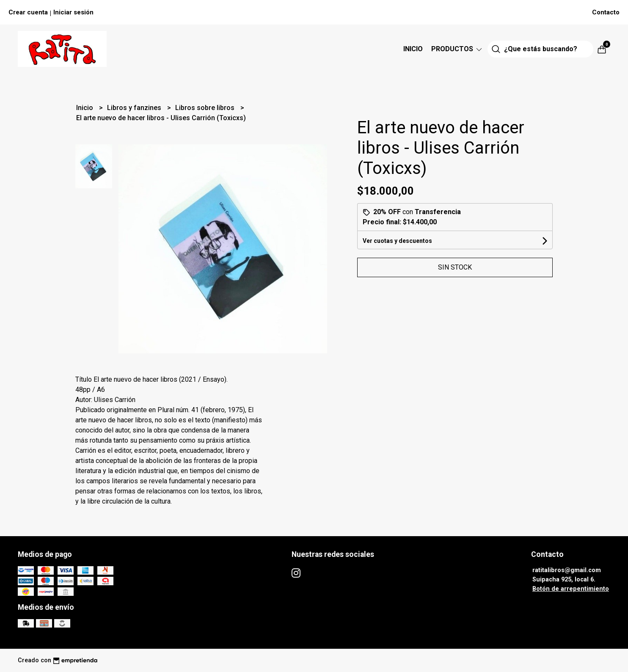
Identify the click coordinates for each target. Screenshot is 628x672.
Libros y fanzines (135, 108)
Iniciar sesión (73, 12)
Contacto (606, 12)
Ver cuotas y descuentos (397, 241)
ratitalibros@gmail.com (567, 570)
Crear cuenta (28, 12)
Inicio (413, 49)
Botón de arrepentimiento (571, 589)
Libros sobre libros (206, 108)
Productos (457, 49)
